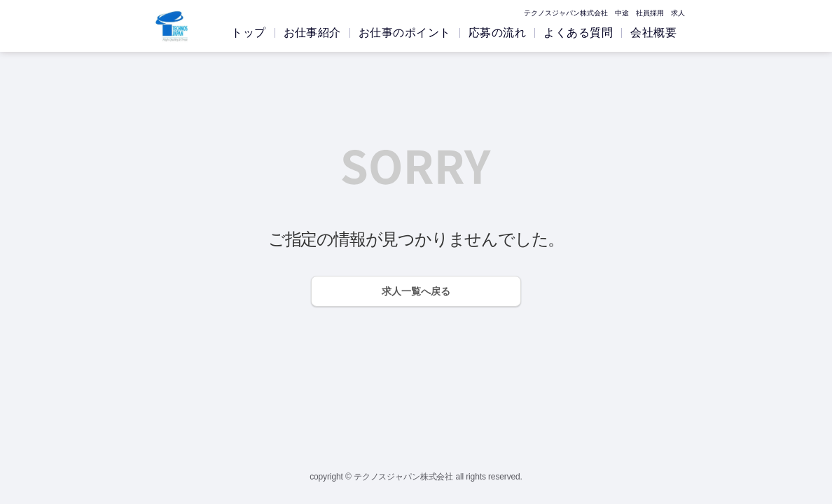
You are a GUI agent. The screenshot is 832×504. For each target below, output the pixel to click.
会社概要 (653, 33)
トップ (248, 33)
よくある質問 (578, 33)
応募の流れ (497, 33)
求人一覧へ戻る (416, 291)
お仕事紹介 (312, 33)
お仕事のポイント (405, 33)
